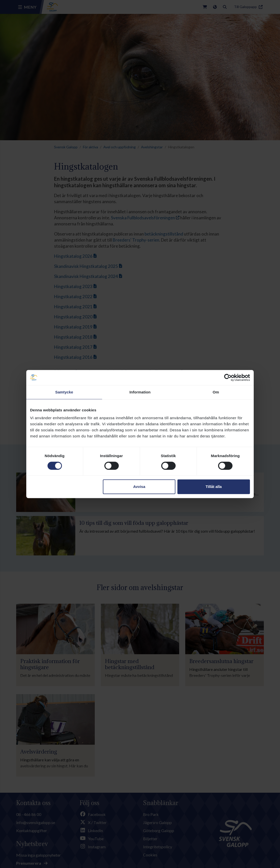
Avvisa (139, 487)
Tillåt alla (214, 487)
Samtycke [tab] (64, 392)
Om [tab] (216, 392)
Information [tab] (140, 392)
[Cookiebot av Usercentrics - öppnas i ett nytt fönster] (228, 378)
